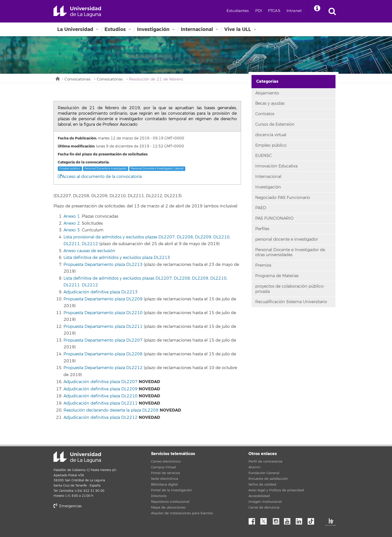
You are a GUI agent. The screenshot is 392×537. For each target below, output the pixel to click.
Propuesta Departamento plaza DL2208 (103, 354)
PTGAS (274, 11)
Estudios (115, 29)
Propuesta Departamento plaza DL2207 (103, 340)
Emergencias (67, 506)
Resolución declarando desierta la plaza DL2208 (111, 410)
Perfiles (262, 229)
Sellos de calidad (262, 485)
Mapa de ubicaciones (168, 508)
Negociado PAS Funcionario (283, 198)
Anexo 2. (72, 223)
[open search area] (332, 11)
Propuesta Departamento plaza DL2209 (103, 299)
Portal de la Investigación (171, 490)
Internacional (197, 29)
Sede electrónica (165, 479)
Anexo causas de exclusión (89, 251)
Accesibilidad (259, 496)
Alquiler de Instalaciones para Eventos (182, 513)
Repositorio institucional (170, 502)
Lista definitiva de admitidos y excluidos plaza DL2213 (117, 258)
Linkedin (301, 520)
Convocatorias (77, 79)
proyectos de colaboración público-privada (290, 289)
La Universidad (75, 29)
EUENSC (263, 156)
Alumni (254, 467)
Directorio (159, 496)
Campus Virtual (163, 467)
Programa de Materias (277, 276)
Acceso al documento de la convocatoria (100, 177)
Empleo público (70, 169)
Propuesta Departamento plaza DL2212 (103, 368)
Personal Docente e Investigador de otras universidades (290, 253)
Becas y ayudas (270, 103)
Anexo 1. (72, 216)
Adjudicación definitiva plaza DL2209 (100, 389)
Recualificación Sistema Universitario (291, 302)
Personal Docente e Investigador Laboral (157, 169)
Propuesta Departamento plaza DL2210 (103, 313)
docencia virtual (271, 135)
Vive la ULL (238, 29)
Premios (263, 265)
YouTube (289, 520)
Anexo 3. (72, 230)
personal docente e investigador (287, 239)
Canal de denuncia (264, 508)
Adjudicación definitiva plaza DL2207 (100, 382)
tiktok (312, 520)
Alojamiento (267, 93)
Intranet (294, 11)
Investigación (153, 29)
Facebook (254, 520)
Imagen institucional (265, 502)
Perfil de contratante (265, 462)
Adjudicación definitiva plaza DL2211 (100, 403)
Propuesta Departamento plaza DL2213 (103, 265)
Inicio (57, 78)
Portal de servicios (165, 473)
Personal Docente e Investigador (106, 169)
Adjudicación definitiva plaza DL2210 (100, 396)
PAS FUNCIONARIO (274, 218)
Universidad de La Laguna (77, 11)
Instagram (277, 520)
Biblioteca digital (164, 485)
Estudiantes (238, 11)
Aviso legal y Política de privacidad (276, 490)
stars (91, 523)
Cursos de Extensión (275, 124)
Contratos (265, 114)
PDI (258, 11)
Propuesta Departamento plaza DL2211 (103, 327)
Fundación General (264, 473)
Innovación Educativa (276, 166)
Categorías (267, 81)
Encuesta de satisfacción (268, 479)
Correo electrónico (166, 462)
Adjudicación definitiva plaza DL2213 (100, 292)
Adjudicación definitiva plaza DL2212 (100, 418)
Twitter (265, 520)
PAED (261, 208)
